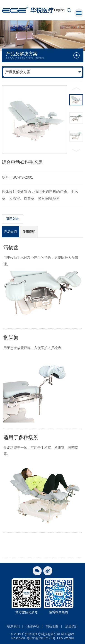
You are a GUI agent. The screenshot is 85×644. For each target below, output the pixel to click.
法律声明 (33, 626)
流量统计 (72, 626)
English (59, 10)
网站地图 (52, 626)
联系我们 (13, 626)
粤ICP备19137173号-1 (42, 638)
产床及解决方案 (18, 72)
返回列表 (12, 219)
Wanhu (69, 638)
